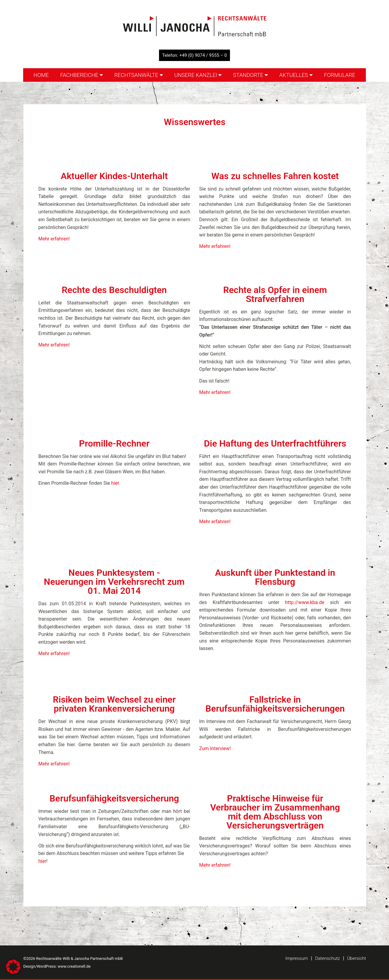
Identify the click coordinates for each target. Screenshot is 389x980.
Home (41, 75)
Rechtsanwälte (139, 75)
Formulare (340, 75)
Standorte (250, 75)
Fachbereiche (81, 75)
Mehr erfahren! (54, 239)
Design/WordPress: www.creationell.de (57, 966)
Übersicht (357, 958)
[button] (13, 967)
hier (115, 483)
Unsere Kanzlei (198, 75)
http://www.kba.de (305, 602)
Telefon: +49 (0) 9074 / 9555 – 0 (194, 55)
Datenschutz (328, 958)
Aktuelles (296, 75)
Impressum (297, 958)
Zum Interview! (215, 748)
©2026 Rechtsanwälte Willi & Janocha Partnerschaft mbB (73, 959)
